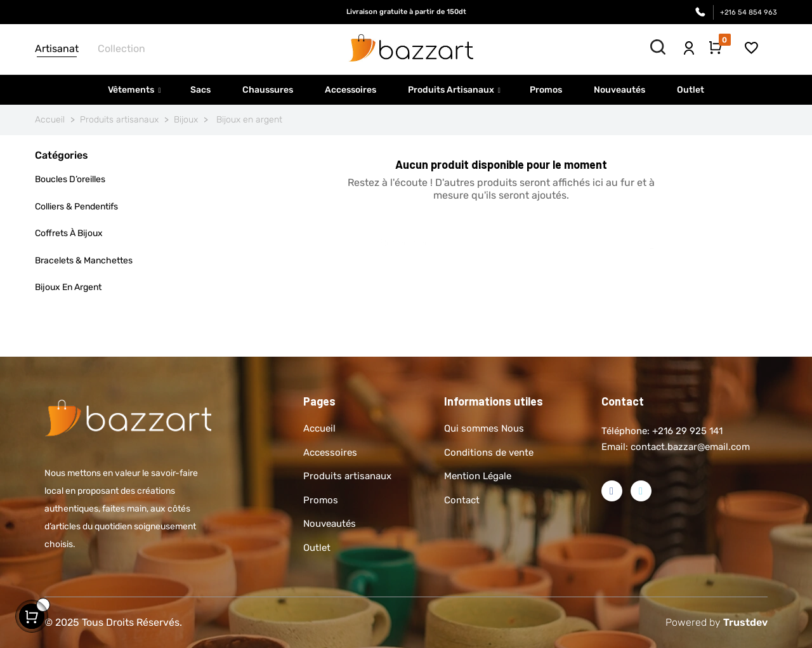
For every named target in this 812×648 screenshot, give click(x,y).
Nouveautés (330, 524)
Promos (321, 500)
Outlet (317, 548)
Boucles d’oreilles (70, 179)
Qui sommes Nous (484, 428)
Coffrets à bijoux (69, 233)
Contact (462, 500)
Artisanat (57, 49)
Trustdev (745, 622)
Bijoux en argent (68, 287)
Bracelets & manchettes (84, 261)
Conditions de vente (489, 453)
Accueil (319, 428)
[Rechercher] (501, 237)
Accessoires (330, 453)
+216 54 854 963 (749, 12)
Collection (121, 49)
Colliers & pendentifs (76, 207)
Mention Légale (478, 476)
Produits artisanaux (347, 476)
